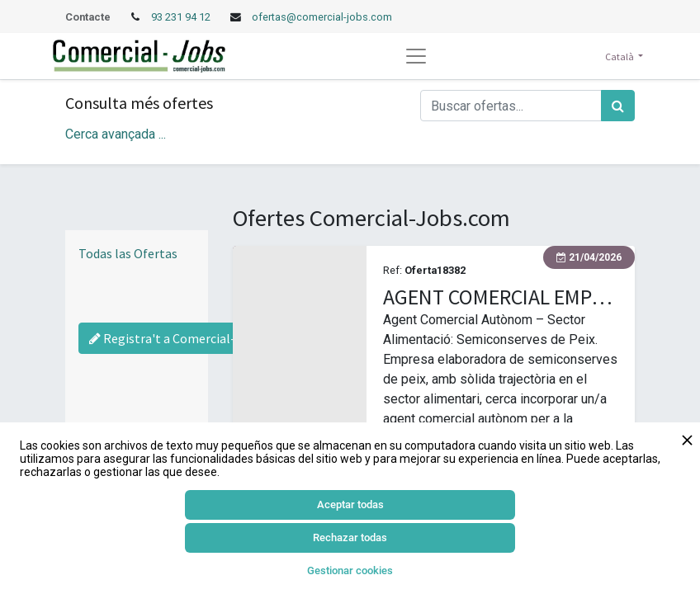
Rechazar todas (350, 537)
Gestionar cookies (350, 570)
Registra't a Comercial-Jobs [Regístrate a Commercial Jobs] (176, 338)
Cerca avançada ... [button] (116, 134)
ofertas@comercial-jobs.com (322, 17)
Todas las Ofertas (128, 253)
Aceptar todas (350, 504)
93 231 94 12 (182, 17)
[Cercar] (618, 106)
